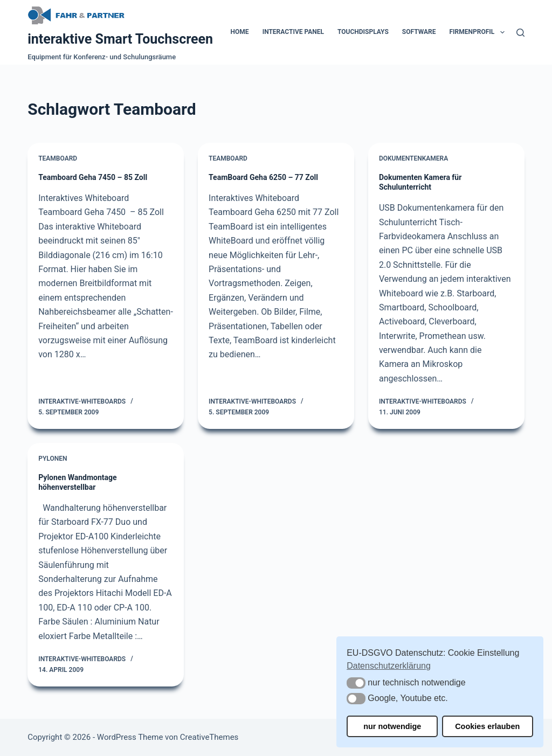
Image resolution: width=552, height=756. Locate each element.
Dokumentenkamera (413, 158)
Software (419, 32)
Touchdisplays (363, 32)
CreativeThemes (209, 737)
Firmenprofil (479, 32)
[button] (356, 683)
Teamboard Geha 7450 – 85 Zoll (93, 177)
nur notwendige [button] (392, 726)
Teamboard (58, 158)
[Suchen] (520, 33)
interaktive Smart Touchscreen (120, 39)
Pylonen (53, 459)
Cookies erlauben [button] (487, 726)
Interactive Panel (293, 32)
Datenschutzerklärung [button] (389, 666)
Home (240, 32)
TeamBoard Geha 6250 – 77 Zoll (263, 177)
